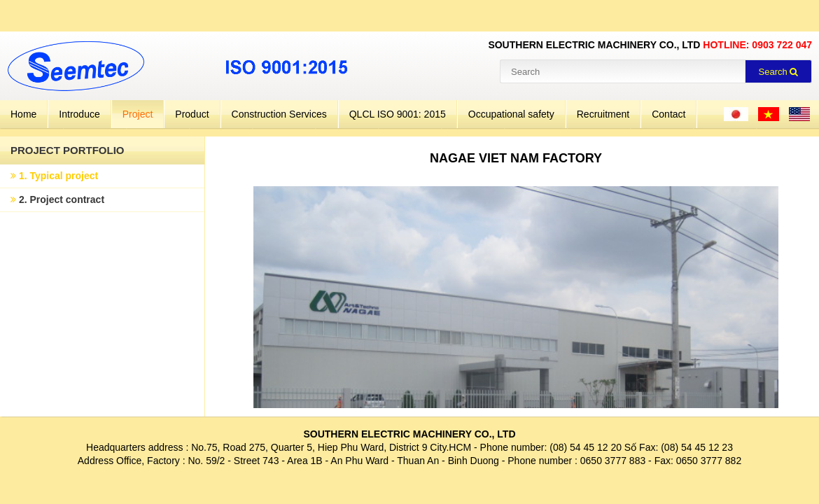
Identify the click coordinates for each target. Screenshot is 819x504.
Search (779, 72)
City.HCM (450, 447)
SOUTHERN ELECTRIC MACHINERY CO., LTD (409, 434)
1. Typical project (54, 176)
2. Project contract (57, 199)
